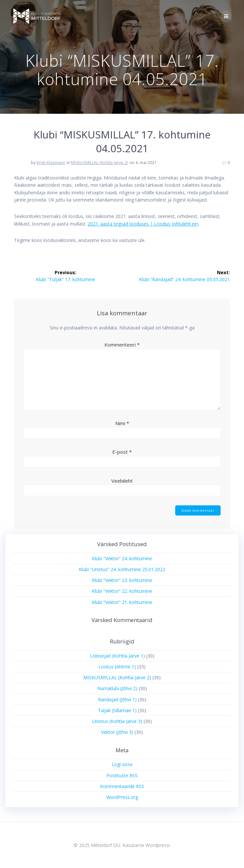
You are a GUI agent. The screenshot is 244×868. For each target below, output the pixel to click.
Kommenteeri (122, 345)
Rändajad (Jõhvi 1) (117, 699)
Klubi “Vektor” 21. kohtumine (122, 602)
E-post (122, 452)
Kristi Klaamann (51, 163)
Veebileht (122, 481)
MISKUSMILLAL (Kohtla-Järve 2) (99, 163)
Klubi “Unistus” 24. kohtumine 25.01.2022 (122, 569)
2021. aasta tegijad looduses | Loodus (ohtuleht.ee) (143, 224)
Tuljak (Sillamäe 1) (117, 710)
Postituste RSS (122, 775)
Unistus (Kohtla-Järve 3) (117, 721)
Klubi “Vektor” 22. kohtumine (122, 591)
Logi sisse (122, 764)
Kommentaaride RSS (122, 786)
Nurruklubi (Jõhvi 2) (117, 688)
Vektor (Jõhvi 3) (117, 732)
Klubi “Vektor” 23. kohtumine (122, 580)
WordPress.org (122, 797)
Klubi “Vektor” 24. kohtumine (122, 558)
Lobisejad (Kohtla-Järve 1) (117, 656)
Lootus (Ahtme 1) (117, 667)
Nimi (122, 423)
